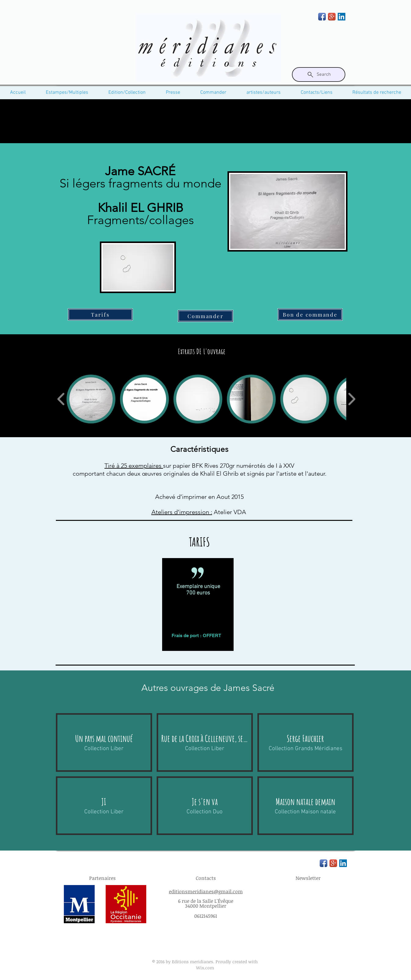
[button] (91, 399)
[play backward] (61, 399)
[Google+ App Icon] (332, 17)
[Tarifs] (100, 314)
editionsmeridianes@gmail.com (206, 891)
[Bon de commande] (310, 314)
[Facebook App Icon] (322, 17)
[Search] (319, 74)
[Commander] (206, 316)
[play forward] (352, 399)
